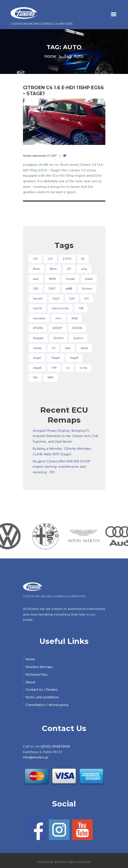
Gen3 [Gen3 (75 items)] (56, 299)
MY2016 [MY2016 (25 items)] (38, 328)
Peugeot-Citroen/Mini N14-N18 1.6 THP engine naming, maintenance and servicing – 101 (61, 467)
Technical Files (37, 675)
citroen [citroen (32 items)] (70, 279)
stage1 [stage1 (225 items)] (37, 358)
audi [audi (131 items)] (36, 279)
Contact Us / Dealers (42, 690)
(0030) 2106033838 (55, 747)
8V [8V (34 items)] (83, 259)
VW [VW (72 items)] (35, 378)
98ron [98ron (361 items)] (53, 269)
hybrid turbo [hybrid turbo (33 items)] (60, 308)
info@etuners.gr (36, 758)
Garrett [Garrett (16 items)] (38, 299)
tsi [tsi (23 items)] (68, 368)
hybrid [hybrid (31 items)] (37, 308)
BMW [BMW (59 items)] (52, 279)
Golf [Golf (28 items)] (72, 299)
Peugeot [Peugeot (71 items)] (38, 338)
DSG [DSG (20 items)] (36, 289)
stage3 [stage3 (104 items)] (74, 358)
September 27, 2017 (44, 156)
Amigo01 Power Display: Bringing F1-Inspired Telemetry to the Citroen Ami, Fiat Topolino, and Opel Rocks (65, 436)
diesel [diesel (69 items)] (89, 279)
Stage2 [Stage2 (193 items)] (56, 358)
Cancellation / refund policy (47, 705)
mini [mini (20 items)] (58, 318)
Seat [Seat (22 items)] (68, 348)
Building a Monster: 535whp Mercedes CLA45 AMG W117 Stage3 (62, 452)
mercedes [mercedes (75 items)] (39, 318)
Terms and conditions (42, 697)
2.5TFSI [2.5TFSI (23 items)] (67, 259)
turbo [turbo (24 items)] (83, 368)
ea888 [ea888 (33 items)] (69, 289)
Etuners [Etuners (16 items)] (87, 289)
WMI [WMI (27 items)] (50, 378)
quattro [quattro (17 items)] (78, 338)
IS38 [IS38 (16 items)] (81, 308)
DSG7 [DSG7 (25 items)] (52, 289)
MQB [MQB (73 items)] (75, 318)
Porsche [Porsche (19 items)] (58, 338)
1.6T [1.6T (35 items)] (35, 259)
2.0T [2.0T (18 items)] (50, 259)
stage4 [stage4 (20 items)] (37, 368)
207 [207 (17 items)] (69, 269)
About (30, 682)
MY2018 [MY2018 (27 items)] (77, 328)
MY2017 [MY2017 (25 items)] (58, 328)
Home (50, 57)
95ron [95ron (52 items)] (36, 269)
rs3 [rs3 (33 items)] (53, 348)
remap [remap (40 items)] (37, 348)
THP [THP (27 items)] (54, 368)
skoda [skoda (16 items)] (84, 348)
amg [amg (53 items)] (84, 269)
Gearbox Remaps (39, 667)
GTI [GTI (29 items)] (87, 299)
